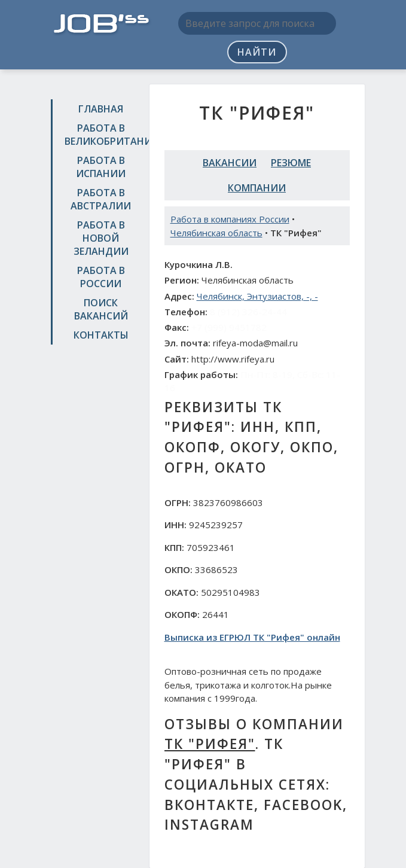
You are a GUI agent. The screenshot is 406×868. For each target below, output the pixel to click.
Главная (101, 109)
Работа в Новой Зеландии (101, 238)
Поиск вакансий (101, 309)
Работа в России (101, 277)
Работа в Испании (101, 167)
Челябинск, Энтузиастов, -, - (257, 296)
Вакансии (230, 163)
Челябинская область (216, 233)
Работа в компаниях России (230, 219)
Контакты (101, 335)
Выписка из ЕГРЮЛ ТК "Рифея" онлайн (252, 637)
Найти (257, 52)
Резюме (291, 163)
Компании (257, 188)
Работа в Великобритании (103, 135)
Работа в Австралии (101, 199)
